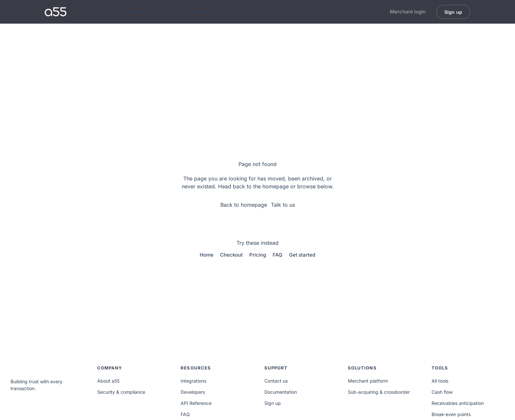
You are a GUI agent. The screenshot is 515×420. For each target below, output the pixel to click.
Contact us (276, 381)
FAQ (278, 255)
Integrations (193, 381)
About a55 (108, 381)
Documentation (281, 392)
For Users (173, 12)
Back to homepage (244, 205)
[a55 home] (56, 12)
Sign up (273, 403)
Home (207, 255)
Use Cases (137, 12)
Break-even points (451, 414)
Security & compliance (121, 392)
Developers (209, 12)
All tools (440, 381)
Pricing (242, 12)
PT (373, 12)
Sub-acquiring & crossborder (379, 392)
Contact (268, 12)
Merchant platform (368, 381)
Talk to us (283, 205)
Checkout (231, 255)
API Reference (196, 403)
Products (100, 12)
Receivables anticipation (458, 403)
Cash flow (442, 392)
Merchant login (408, 12)
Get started (302, 255)
